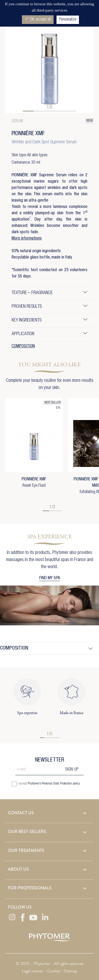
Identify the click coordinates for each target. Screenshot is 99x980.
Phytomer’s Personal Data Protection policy (54, 784)
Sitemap (70, 971)
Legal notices (33, 971)
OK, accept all (38, 19)
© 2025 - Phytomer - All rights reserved (49, 964)
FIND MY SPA (50, 578)
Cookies (54, 971)
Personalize (68, 20)
